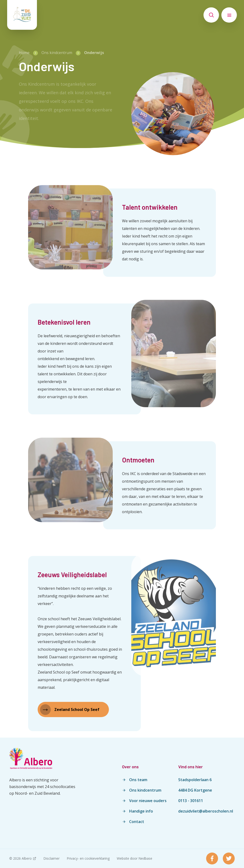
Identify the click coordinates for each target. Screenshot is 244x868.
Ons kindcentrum (145, 790)
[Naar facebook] (212, 858)
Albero (27, 858)
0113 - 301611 (191, 801)
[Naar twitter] (229, 858)
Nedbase (145, 858)
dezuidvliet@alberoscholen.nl (206, 811)
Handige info (141, 811)
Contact (137, 822)
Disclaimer (51, 858)
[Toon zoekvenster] (211, 15)
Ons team (138, 780)
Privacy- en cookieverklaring (88, 858)
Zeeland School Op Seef (77, 709)
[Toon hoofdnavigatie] (229, 15)
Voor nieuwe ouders (148, 801)
